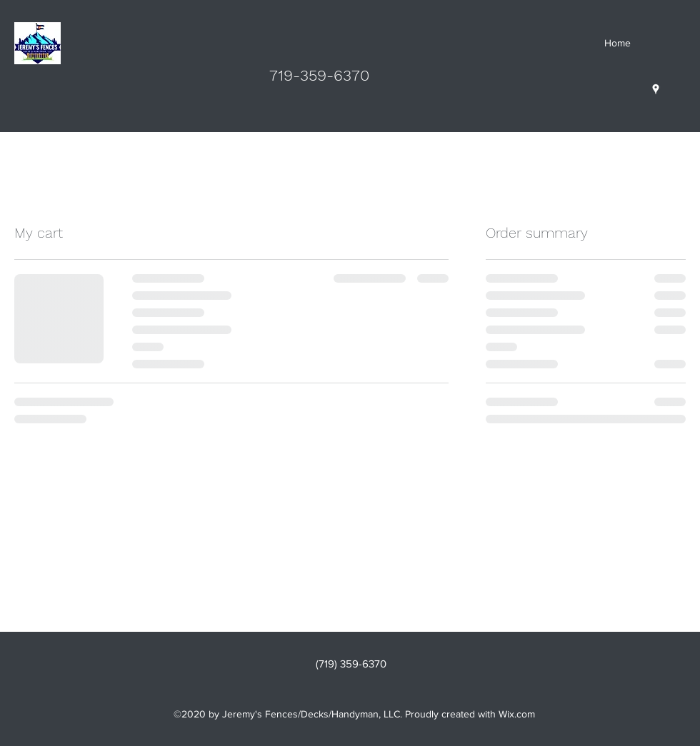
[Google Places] (656, 89)
